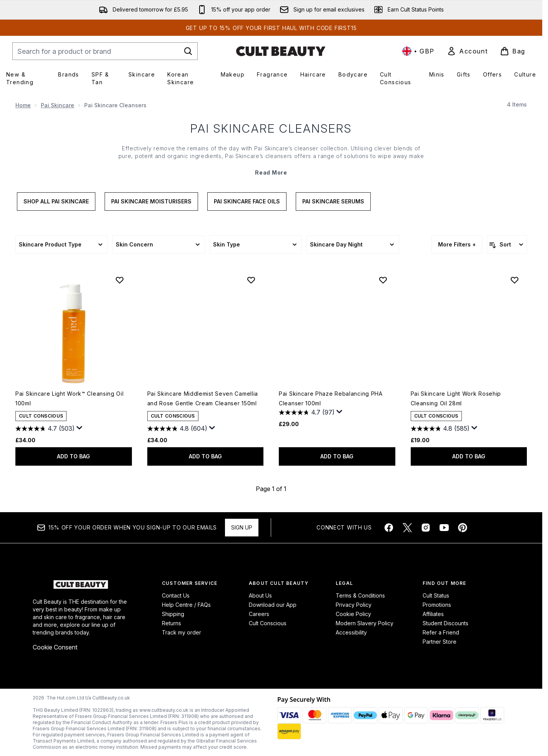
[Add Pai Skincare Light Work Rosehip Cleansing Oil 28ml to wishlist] (515, 280)
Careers (259, 614)
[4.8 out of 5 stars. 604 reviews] (177, 429)
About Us (260, 595)
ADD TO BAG (73, 456)
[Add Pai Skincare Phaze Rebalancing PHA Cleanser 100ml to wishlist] (383, 280)
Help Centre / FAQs (186, 605)
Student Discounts (446, 623)
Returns (172, 623)
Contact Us (176, 595)
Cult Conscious (268, 623)
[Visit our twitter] (407, 528)
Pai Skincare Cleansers (271, 128)
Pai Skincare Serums (333, 201)
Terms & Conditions (360, 595)
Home (23, 105)
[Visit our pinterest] (463, 528)
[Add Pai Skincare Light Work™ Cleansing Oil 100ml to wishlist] (120, 280)
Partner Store (440, 642)
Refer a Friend (441, 632)
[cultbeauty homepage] (281, 51)
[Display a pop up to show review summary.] (80, 428)
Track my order (182, 632)
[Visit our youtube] (444, 528)
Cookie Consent (55, 647)
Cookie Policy (353, 614)
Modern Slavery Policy (365, 623)
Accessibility (351, 632)
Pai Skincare (57, 105)
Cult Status (436, 595)
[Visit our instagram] (426, 528)
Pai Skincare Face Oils (247, 201)
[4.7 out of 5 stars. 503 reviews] (45, 429)
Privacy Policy (354, 605)
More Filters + (457, 244)
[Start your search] (105, 51)
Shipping (173, 614)
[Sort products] (507, 245)
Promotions (437, 605)
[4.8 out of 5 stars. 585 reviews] (440, 429)
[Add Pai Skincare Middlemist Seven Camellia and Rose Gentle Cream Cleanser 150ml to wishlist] (251, 280)
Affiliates (433, 614)
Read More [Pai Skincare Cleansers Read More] (271, 172)
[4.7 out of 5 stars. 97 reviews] (307, 413)
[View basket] (513, 51)
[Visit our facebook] (389, 528)
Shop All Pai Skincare (56, 201)
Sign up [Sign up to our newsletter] (242, 527)
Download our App (273, 605)
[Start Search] (188, 51)
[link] (467, 51)
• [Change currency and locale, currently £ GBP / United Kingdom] (418, 51)
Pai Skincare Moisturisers (151, 201)
